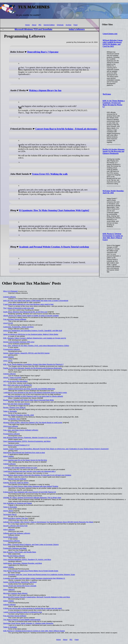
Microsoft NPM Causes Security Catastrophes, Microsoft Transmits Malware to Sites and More (37, 597)
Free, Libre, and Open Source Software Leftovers (21, 430)
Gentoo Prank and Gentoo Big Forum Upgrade (20, 586)
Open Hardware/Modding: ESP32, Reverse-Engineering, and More (27, 441)
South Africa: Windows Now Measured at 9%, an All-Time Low (25, 312)
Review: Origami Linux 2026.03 (14, 408)
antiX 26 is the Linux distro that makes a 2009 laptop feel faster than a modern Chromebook (36, 301)
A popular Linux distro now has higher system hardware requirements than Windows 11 (34, 578)
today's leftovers (77, 29)
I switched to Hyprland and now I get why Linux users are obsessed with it (29, 471)
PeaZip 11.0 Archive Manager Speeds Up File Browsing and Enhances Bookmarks (114, 151)
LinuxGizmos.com (110, 34)
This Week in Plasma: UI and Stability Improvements (22, 620)
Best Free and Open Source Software (17, 404)
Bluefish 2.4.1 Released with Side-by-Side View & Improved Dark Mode (29, 400)
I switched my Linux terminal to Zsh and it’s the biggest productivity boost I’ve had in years (35, 392)
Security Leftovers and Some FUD (15, 526)
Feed (75, 25)
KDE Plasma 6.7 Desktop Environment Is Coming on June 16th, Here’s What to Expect (113, 237)
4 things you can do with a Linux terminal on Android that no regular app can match (33, 608)
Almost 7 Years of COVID (12, 377)
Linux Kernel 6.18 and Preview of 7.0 (16, 445)
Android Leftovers (9, 297)
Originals (60, 25)
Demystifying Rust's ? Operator (43, 52)
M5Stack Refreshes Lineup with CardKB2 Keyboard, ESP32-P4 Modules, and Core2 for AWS (113, 43)
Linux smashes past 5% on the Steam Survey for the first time (25, 460)
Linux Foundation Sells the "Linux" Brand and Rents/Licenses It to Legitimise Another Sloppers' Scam (39, 575)
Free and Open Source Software (15, 319)
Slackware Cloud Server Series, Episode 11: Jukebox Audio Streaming (28, 623)
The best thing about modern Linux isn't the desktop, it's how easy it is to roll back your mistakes (37, 475)
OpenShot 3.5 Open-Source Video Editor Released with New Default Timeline (31, 486)
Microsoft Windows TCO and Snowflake (33, 29)
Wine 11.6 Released (10, 291)
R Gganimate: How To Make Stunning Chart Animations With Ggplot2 (54, 210)
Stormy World (8, 511)
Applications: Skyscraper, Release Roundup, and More (23, 563)
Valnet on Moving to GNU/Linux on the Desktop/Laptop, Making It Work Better (31, 334)
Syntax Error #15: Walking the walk (50, 174)
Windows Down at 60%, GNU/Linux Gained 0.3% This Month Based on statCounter (33, 423)
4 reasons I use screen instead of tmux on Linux (20, 468)
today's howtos (8, 357)
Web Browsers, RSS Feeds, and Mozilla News (20, 552)
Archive (69, 25)
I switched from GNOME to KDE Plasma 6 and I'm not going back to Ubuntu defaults (33, 396)
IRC (40, 25)
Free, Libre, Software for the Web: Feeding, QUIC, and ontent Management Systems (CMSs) (36, 346)
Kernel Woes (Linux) (10, 537)
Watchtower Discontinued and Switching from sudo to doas (24, 453)
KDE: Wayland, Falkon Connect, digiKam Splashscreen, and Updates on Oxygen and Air (35, 338)
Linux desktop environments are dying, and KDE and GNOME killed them (29, 389)
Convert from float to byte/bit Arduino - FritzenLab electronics (66, 129)
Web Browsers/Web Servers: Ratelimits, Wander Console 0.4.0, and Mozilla (30, 438)
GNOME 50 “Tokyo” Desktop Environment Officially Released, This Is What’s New (32, 498)
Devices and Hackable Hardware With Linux (19, 342)
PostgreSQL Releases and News (15, 548)
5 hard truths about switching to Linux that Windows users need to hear (28, 304)
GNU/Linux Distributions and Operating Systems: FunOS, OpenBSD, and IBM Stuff (33, 331)
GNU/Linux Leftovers (11, 426)
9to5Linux (107, 94)
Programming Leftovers (12, 349)
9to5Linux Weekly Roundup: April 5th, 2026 (113, 192)
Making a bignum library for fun (45, 90)
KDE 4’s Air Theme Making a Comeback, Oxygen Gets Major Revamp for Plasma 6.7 (114, 104)
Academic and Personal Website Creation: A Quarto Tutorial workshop (54, 247)
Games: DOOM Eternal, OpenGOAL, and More (20, 582)
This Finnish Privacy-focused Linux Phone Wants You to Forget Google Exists (31, 571)
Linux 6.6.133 (8, 323)
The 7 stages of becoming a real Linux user (19, 308)
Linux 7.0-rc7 (8, 361)
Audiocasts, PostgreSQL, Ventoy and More (18, 327)
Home (27, 25)
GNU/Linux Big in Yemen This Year (16, 518)
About (34, 25)
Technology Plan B (10, 514)
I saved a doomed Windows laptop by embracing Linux (23, 612)
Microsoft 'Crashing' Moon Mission (15, 593)
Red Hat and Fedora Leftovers (14, 556)
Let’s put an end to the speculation (15, 381)
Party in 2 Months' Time (12, 419)
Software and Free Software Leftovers (17, 533)
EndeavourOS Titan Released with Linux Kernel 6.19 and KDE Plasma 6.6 (30, 492)
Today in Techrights (10, 411)
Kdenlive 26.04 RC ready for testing (16, 483)
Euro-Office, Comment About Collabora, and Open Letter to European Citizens (31, 544)
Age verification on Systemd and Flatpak (18, 503)
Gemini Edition (49, 25)
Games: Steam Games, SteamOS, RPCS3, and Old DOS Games (26, 353)
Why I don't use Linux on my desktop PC (18, 385)
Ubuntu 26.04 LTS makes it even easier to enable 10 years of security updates (31, 316)
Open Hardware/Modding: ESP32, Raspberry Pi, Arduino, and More (27, 559)
